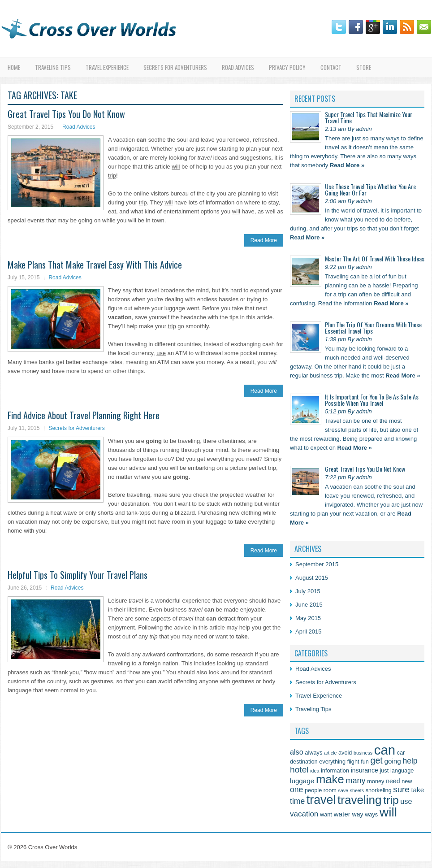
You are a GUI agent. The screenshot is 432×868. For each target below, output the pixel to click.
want (326, 814)
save (343, 790)
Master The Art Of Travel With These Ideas (375, 258)
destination (304, 762)
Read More (264, 240)
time (297, 801)
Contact (331, 67)
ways (371, 814)
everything (332, 762)
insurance (365, 770)
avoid (345, 753)
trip (391, 800)
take (417, 790)
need (393, 781)
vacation (304, 814)
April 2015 (309, 631)
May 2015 (308, 618)
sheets (357, 790)
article (330, 753)
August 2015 (312, 578)
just (384, 770)
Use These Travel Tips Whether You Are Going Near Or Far (370, 189)
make (330, 779)
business (363, 753)
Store (364, 67)
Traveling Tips (53, 67)
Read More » (347, 165)
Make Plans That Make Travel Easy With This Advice (95, 265)
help (410, 761)
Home (14, 67)
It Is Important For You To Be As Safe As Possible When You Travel (372, 400)
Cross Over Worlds (53, 847)
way (357, 814)
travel (321, 800)
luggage (302, 781)
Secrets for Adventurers (175, 67)
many (355, 781)
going (392, 761)
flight (353, 762)
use (406, 801)
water (342, 814)
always (313, 753)
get (376, 760)
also (297, 752)
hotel (299, 770)
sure (401, 789)
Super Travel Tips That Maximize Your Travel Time (369, 117)
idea (315, 771)
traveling (360, 800)
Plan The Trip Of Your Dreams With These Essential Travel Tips (373, 328)
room (330, 790)
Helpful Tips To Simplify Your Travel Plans (78, 575)
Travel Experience (107, 67)
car (401, 753)
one (296, 790)
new (407, 781)
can (385, 750)
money (376, 781)
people (313, 790)
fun (365, 762)
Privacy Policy (287, 67)
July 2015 (308, 591)
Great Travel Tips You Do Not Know (66, 114)
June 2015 (309, 605)
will (388, 812)
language (402, 770)
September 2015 (317, 564)
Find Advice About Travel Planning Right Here (84, 415)
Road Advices (238, 67)
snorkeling (379, 790)
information (335, 770)
